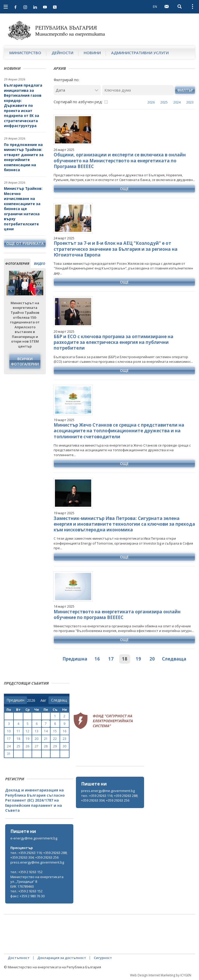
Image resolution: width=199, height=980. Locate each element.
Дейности (62, 53)
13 (37, 731)
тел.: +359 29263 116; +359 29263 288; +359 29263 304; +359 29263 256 (110, 798)
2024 (177, 102)
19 (138, 659)
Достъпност (19, 958)
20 (152, 659)
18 (125, 659)
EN (155, 6)
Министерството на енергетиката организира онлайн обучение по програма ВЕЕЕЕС (117, 614)
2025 (164, 102)
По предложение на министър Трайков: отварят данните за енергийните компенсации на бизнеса (24, 157)
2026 (151, 102)
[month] (44, 700)
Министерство (25, 53)
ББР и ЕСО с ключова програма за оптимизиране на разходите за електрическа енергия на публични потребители (113, 342)
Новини (92, 53)
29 (55, 746)
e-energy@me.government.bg (34, 838)
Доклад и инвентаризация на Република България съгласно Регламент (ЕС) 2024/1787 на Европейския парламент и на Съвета (35, 800)
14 (46, 731)
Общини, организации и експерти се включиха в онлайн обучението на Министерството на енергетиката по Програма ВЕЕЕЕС (120, 160)
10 (9, 731)
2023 (190, 102)
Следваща (174, 659)
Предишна (75, 659)
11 (18, 731)
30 (65, 746)
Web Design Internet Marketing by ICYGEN (161, 975)
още (124, 189)
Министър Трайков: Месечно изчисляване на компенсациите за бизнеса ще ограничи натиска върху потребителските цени (23, 209)
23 (65, 739)
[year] (31, 700)
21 (46, 739)
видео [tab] (40, 263)
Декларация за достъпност (62, 958)
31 (9, 754)
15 (55, 731)
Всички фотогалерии (25, 361)
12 (27, 731)
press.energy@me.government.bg (108, 791)
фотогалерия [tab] (17, 263)
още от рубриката (25, 243)
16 (97, 659)
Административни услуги (140, 53)
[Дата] (77, 90)
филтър (185, 90)
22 (55, 739)
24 (9, 746)
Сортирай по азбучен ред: (78, 102)
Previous (11, 291)
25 (18, 746)
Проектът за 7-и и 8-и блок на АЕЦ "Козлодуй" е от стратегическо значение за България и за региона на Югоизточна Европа (116, 249)
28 (46, 746)
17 (111, 659)
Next (39, 291)
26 (27, 746)
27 (37, 746)
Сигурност (103, 958)
